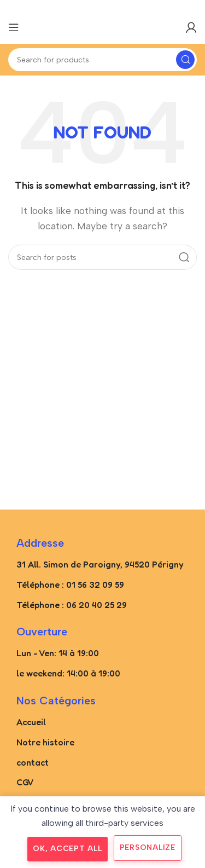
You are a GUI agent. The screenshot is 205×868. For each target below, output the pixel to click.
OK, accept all (68, 849)
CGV (25, 782)
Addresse (40, 543)
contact (33, 762)
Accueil (31, 722)
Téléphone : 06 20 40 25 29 (72, 605)
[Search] (102, 60)
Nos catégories (56, 701)
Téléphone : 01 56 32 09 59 (70, 585)
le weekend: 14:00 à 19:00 (68, 673)
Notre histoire (45, 742)
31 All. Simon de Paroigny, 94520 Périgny (100, 564)
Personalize (148, 847)
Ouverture (42, 632)
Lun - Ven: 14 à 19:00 (58, 653)
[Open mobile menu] (14, 27)
